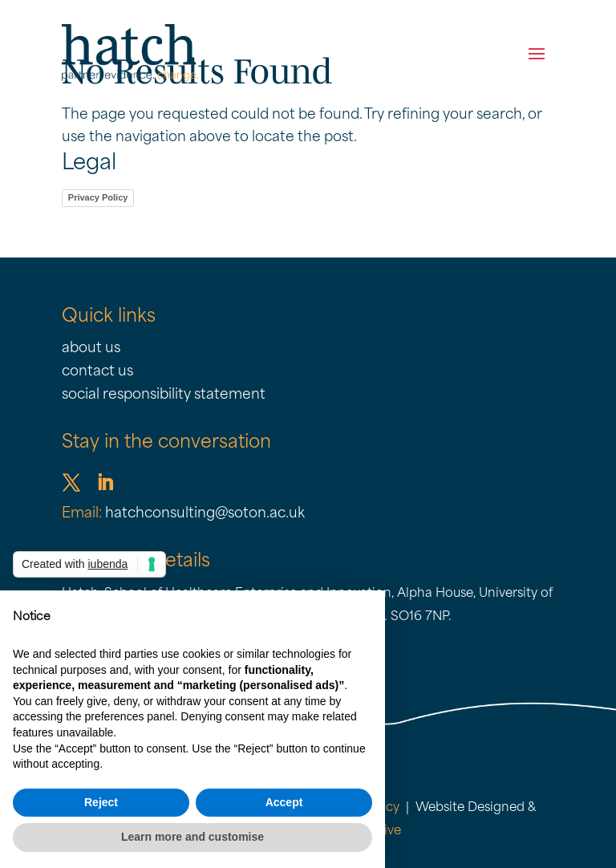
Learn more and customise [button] (192, 837)
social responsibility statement (164, 395)
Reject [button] (101, 802)
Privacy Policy (98, 197)
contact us (97, 372)
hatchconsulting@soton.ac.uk (205, 514)
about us (91, 349)
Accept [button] (284, 802)
